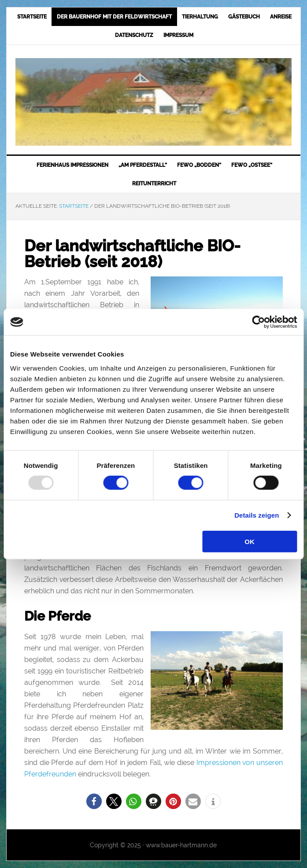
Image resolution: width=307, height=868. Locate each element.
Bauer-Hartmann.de (153, 102)
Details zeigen (257, 515)
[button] (94, 801)
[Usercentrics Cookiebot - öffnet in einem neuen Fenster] (258, 322)
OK (250, 541)
